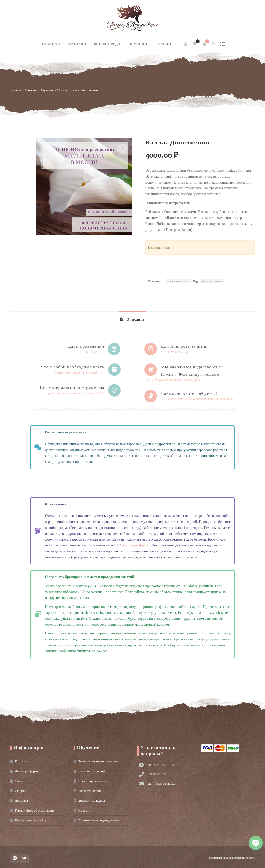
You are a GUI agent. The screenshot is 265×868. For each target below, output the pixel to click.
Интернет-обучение (92, 771)
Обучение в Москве (54, 90)
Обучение (139, 44)
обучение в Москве (212, 281)
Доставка (21, 801)
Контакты (22, 761)
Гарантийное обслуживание (35, 810)
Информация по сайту (31, 820)
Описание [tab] (135, 320)
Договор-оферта (26, 771)
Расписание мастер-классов (98, 761)
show (222, 44)
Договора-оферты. (137, 545)
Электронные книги (92, 781)
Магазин (77, 44)
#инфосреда (108, 44)
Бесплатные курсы (91, 801)
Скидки (20, 791)
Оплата (20, 781)
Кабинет (167, 44)
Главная (51, 44)
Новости (84, 810)
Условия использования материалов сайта (232, 858)
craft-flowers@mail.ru (162, 784)
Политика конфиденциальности (101, 820)
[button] (122, 149)
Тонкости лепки (89, 791)
